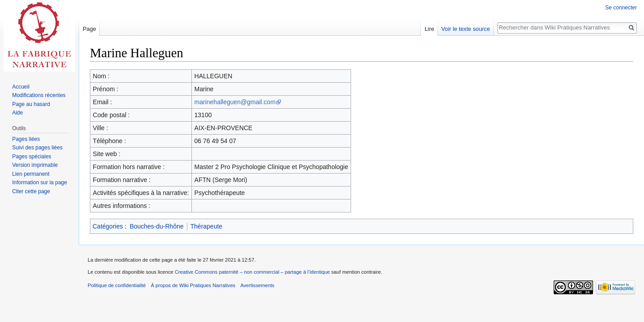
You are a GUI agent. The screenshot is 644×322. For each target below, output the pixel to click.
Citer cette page (31, 191)
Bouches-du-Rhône (157, 226)
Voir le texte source (466, 29)
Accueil (21, 87)
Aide (17, 113)
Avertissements (257, 285)
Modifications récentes (39, 95)
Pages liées (26, 139)
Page (89, 29)
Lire (429, 29)
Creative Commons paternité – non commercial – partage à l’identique (252, 272)
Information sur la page (40, 182)
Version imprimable (35, 165)
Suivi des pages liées (37, 148)
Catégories (108, 226)
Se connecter (621, 8)
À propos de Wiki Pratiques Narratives (193, 285)
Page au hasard (31, 104)
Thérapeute (207, 226)
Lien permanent (31, 174)
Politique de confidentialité (117, 285)
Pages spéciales (32, 157)
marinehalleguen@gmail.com (235, 102)
